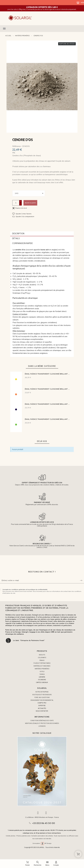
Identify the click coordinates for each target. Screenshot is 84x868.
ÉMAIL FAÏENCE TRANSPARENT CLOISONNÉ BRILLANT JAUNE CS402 (47, 374)
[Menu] (47, 864)
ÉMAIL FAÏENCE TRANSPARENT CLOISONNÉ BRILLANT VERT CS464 (47, 419)
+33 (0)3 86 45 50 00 (44, 823)
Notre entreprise (42, 692)
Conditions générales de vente (42, 721)
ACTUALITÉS (42, 708)
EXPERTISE (42, 706)
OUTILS (42, 672)
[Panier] (28, 864)
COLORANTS (42, 658)
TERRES (42, 674)
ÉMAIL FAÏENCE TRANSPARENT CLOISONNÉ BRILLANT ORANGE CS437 (47, 389)
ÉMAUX (42, 660)
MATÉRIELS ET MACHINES (42, 666)
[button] (42, 29)
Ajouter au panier (30, 203)
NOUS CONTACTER (42, 711)
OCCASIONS (42, 680)
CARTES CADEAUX (42, 682)
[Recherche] (38, 864)
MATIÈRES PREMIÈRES (42, 669)
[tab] (42, 234)
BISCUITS (42, 655)
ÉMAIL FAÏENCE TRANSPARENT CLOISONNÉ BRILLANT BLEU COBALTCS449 (47, 404)
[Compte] (56, 864)
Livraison (42, 726)
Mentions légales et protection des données (42, 723)
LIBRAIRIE (42, 677)
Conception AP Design (42, 843)
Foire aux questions (42, 697)
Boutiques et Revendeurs (42, 695)
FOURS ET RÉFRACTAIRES (42, 663)
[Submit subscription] (81, 580)
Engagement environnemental (42, 700)
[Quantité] (16, 203)
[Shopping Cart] (78, 854)
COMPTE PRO (42, 703)
